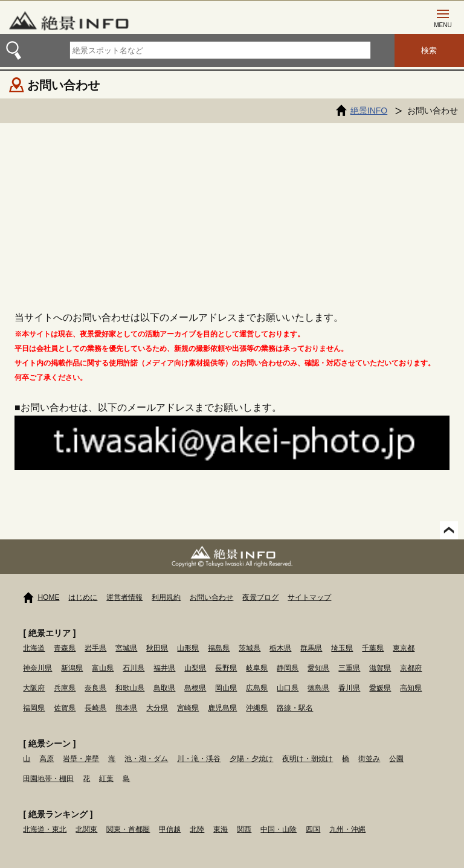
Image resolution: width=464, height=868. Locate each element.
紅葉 (106, 779)
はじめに (83, 597)
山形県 (188, 648)
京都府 (411, 668)
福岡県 (34, 708)
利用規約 (166, 597)
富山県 (103, 668)
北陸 (197, 829)
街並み (369, 759)
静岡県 (288, 668)
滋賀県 (380, 668)
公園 (396, 759)
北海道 (34, 648)
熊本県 (126, 708)
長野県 (226, 668)
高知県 (411, 688)
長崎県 (95, 708)
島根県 (195, 688)
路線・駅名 (295, 708)
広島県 (257, 688)
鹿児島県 (222, 708)
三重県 (349, 668)
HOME (48, 597)
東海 (221, 829)
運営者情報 (124, 597)
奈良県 (95, 688)
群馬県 (311, 648)
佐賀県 (65, 708)
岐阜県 (257, 668)
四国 (313, 829)
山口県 (288, 688)
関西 (244, 829)
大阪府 (34, 688)
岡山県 (226, 688)
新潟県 (72, 668)
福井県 (164, 668)
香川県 (349, 688)
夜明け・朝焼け (308, 759)
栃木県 (280, 648)
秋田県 (157, 648)
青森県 (65, 648)
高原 (47, 759)
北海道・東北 (45, 829)
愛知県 (318, 668)
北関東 (86, 829)
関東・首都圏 (128, 829)
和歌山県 (130, 688)
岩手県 (95, 648)
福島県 (219, 648)
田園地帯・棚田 (48, 779)
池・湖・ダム (146, 759)
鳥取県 (164, 688)
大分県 (157, 708)
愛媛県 (380, 688)
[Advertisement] (232, 214)
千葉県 (373, 648)
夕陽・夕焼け (251, 759)
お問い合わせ (211, 597)
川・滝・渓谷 (199, 759)
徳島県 (318, 688)
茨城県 (250, 648)
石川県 (134, 668)
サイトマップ (309, 597)
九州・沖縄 (347, 829)
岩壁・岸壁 (81, 759)
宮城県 (126, 648)
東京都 (404, 648)
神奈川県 (37, 668)
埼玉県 (342, 648)
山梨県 (195, 668)
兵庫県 (65, 688)
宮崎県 (188, 708)
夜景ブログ (260, 597)
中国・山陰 (279, 829)
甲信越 (170, 829)
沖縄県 (257, 708)
